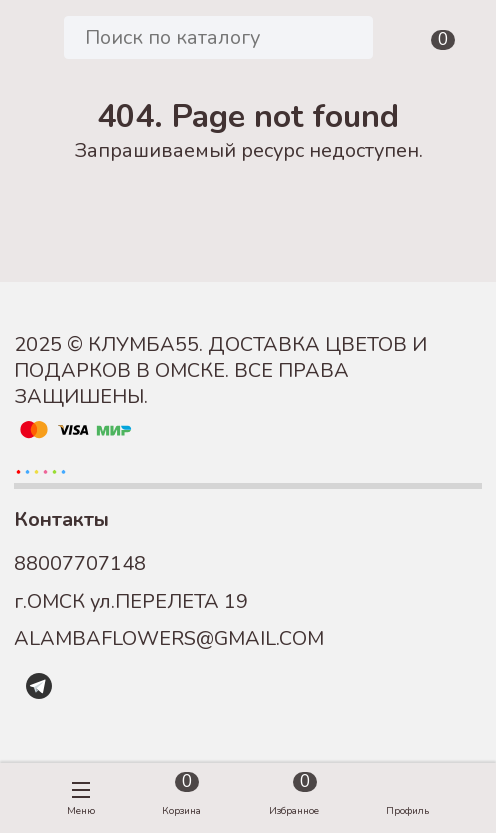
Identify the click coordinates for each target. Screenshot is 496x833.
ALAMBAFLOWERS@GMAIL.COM (169, 638)
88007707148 (80, 563)
